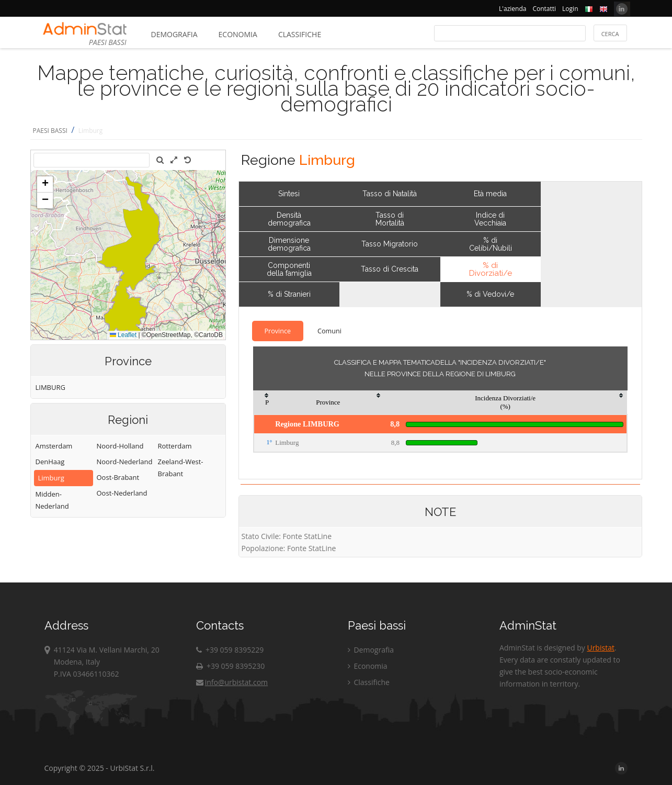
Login (570, 9)
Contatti (544, 9)
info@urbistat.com (232, 682)
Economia (238, 34)
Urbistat (600, 648)
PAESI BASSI (50, 131)
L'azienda (512, 9)
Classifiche (300, 34)
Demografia (174, 34)
